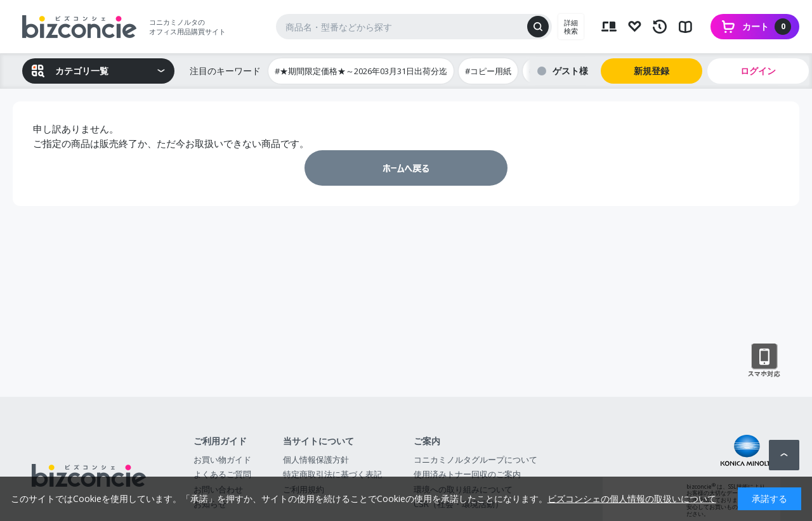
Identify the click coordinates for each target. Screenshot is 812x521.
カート (767, 27)
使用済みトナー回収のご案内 (467, 474)
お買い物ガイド (222, 460)
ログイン (758, 71)
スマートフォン (764, 361)
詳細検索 (571, 27)
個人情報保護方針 (316, 460)
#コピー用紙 (488, 71)
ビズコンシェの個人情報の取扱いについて (632, 498)
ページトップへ (784, 455)
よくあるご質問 (222, 474)
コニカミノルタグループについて (475, 460)
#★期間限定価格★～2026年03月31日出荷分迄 (361, 71)
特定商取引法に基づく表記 (332, 474)
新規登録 (652, 71)
